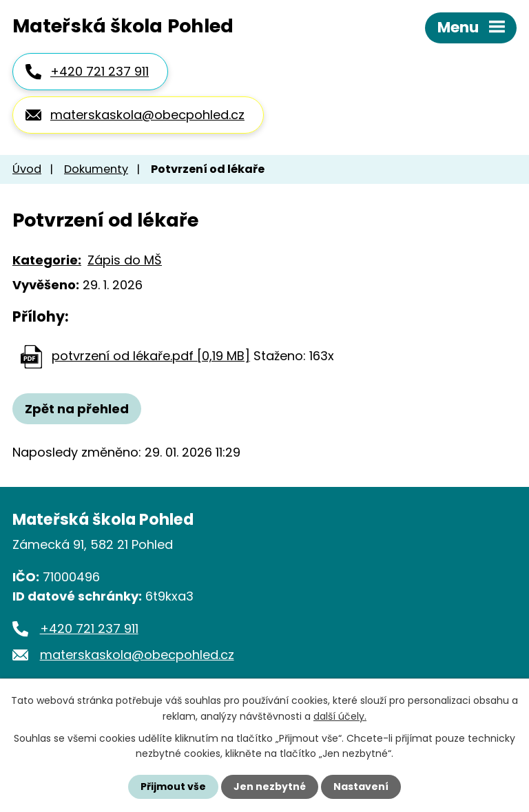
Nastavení (361, 787)
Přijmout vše (173, 787)
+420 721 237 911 (100, 71)
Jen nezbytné (270, 787)
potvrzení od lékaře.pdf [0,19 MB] (151, 356)
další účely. (340, 716)
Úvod (27, 169)
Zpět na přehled (77, 409)
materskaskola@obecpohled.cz (147, 115)
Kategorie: (47, 260)
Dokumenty (96, 169)
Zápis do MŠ (125, 260)
